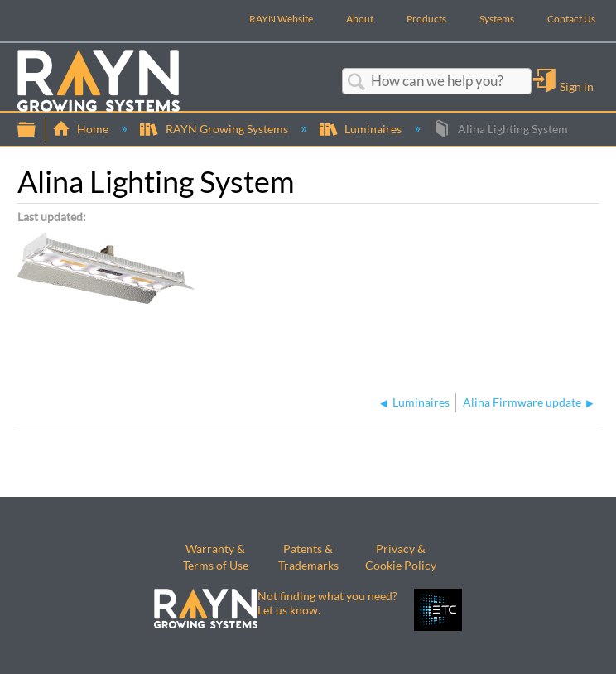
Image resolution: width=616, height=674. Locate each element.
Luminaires (362, 129)
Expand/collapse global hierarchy (37, 130)
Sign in (577, 86)
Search (357, 82)
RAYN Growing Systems (215, 129)
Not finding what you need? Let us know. (327, 603)
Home (82, 129)
